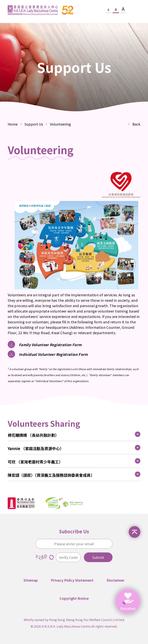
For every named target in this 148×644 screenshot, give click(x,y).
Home (13, 124)
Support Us (34, 124)
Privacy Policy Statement (72, 580)
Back (136, 124)
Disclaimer (116, 580)
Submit (98, 557)
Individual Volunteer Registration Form (53, 354)
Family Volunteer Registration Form (50, 345)
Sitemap (31, 580)
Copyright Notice (74, 598)
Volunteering (60, 124)
